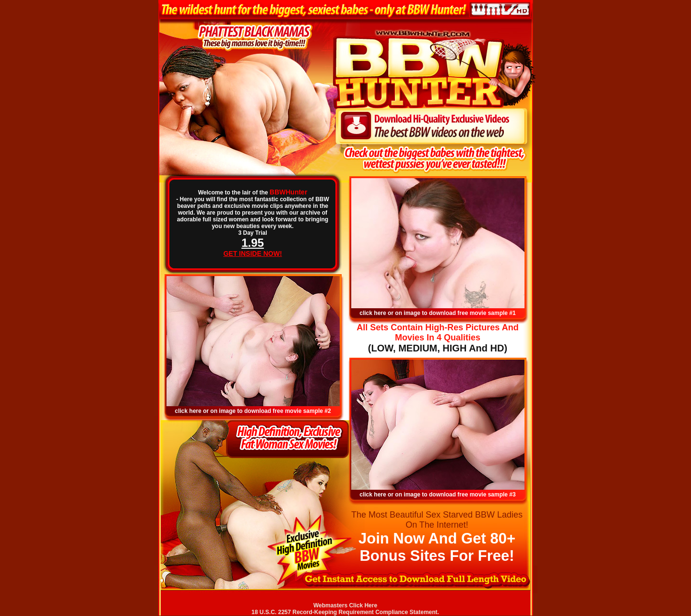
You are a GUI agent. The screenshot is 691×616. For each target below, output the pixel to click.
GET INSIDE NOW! (252, 254)
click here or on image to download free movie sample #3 (437, 495)
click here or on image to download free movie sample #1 (437, 313)
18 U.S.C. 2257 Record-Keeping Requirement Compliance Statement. (345, 612)
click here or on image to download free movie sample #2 (253, 411)
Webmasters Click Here (345, 605)
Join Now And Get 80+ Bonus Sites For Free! (437, 547)
